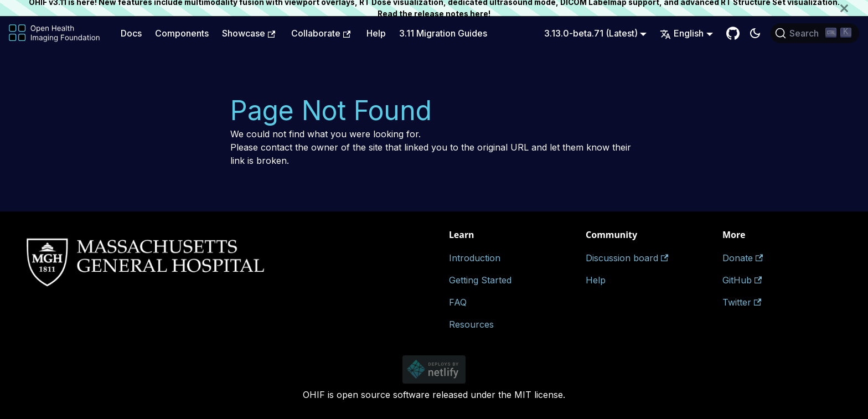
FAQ (458, 302)
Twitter (742, 302)
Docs (131, 33)
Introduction (475, 258)
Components (182, 33)
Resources (471, 324)
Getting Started (480, 280)
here (479, 14)
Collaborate (321, 33)
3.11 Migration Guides (443, 33)
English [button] (682, 33)
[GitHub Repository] (733, 33)
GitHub (742, 280)
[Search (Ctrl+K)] (815, 33)
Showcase (249, 33)
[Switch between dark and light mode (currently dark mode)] (755, 33)
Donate (743, 258)
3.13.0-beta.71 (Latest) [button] (591, 33)
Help (376, 33)
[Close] (854, 8)
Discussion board (627, 258)
